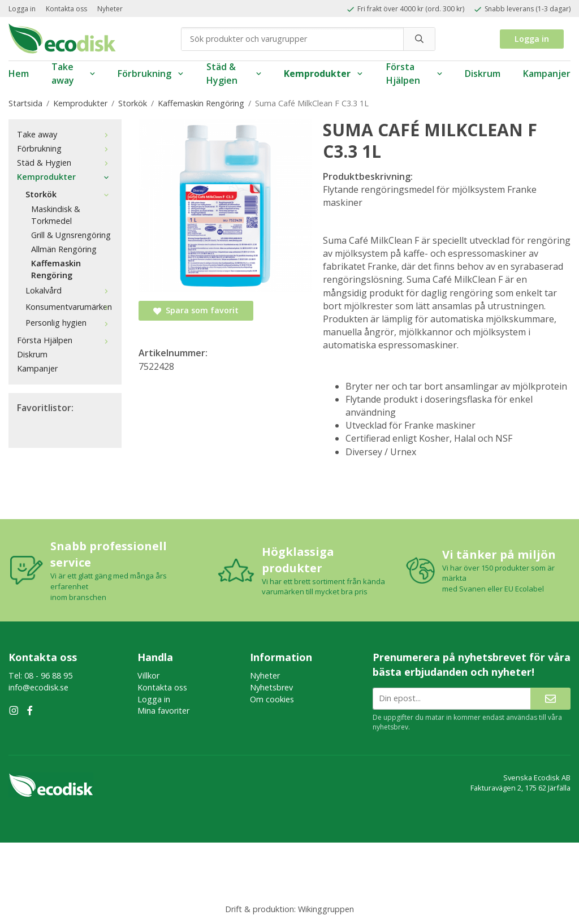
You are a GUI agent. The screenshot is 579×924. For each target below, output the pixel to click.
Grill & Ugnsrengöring (71, 235)
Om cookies (272, 699)
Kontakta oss (66, 9)
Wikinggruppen (326, 909)
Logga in (22, 9)
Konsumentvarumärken (69, 307)
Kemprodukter (324, 74)
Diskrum (483, 74)
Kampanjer (547, 74)
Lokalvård (69, 290)
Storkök (69, 194)
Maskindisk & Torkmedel (56, 215)
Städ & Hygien (234, 74)
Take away (73, 74)
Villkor (148, 675)
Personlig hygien (69, 323)
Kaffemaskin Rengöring (56, 269)
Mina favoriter (163, 711)
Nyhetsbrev (271, 687)
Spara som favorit (196, 310)
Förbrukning (151, 74)
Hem (19, 74)
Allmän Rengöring (64, 249)
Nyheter (110, 9)
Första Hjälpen (414, 74)
